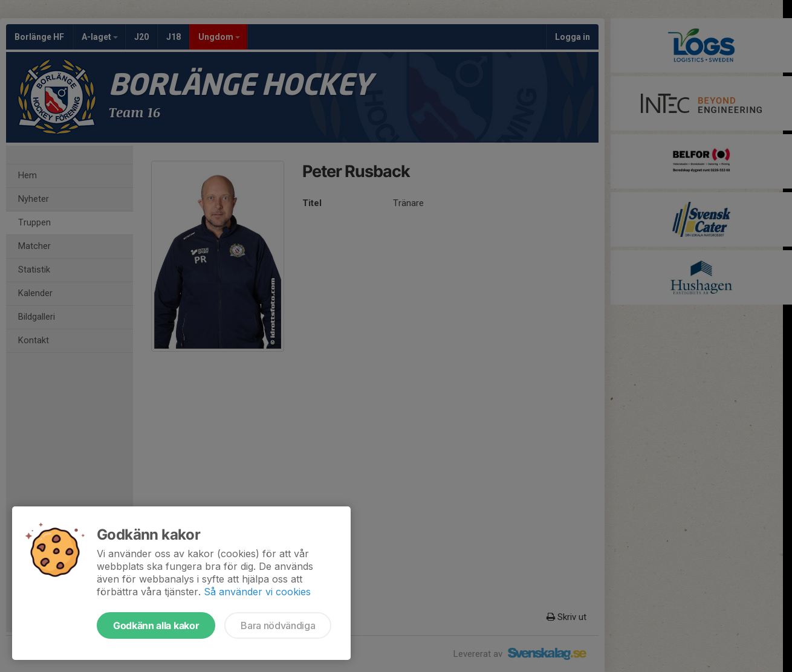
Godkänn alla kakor (156, 625)
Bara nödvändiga (278, 625)
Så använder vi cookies (257, 592)
